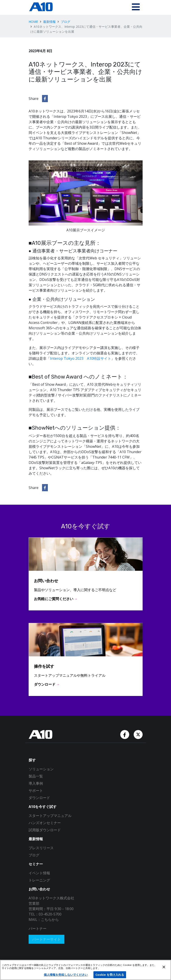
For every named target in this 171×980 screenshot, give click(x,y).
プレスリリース (41, 848)
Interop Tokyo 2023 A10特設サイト (81, 358)
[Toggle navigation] (136, 7)
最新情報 (49, 22)
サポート (36, 790)
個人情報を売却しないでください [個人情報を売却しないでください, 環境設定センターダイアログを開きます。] (66, 975)
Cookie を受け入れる (110, 975)
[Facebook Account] (125, 734)
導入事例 (36, 783)
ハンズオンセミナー (45, 823)
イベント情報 (39, 873)
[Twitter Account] (138, 734)
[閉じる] (164, 967)
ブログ (65, 22)
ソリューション (41, 769)
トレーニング (39, 880)
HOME (33, 22)
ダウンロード (39, 798)
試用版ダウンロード (45, 830)
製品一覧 (36, 776)
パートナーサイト (46, 939)
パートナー (38, 928)
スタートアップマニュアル (50, 816)
